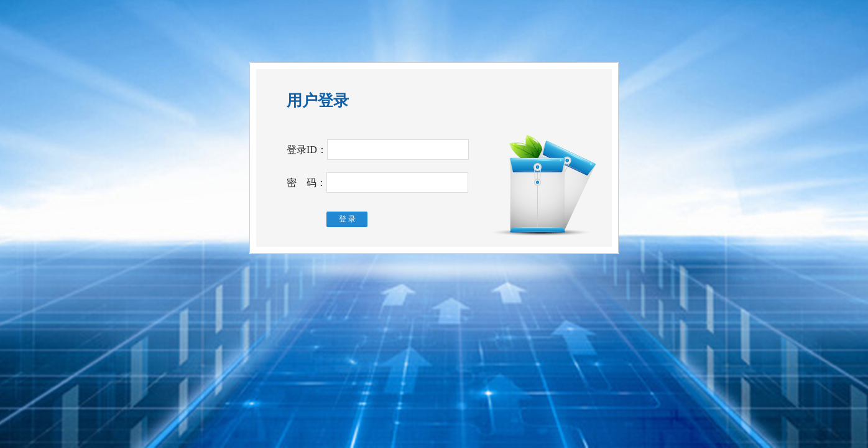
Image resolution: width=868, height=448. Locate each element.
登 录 (347, 219)
